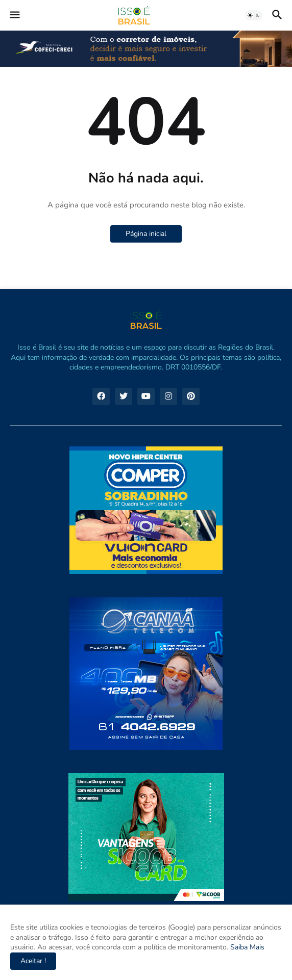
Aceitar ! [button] (33, 961)
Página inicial (146, 234)
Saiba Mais (246, 947)
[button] (14, 15)
